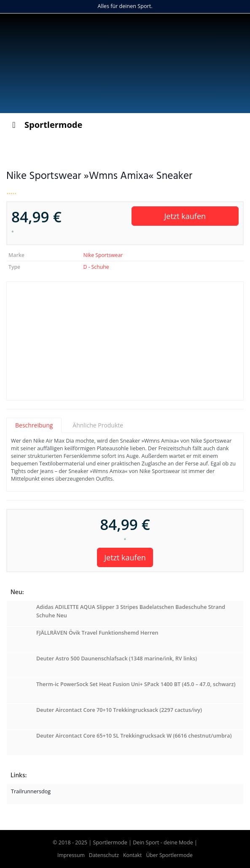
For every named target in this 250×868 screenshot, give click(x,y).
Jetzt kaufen (185, 216)
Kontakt (132, 855)
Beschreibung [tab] (34, 425)
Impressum (71, 855)
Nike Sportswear (103, 255)
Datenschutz (104, 855)
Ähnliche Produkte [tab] (98, 425)
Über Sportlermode (169, 855)
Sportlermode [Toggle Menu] (45, 125)
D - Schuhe (96, 267)
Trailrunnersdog (31, 791)
